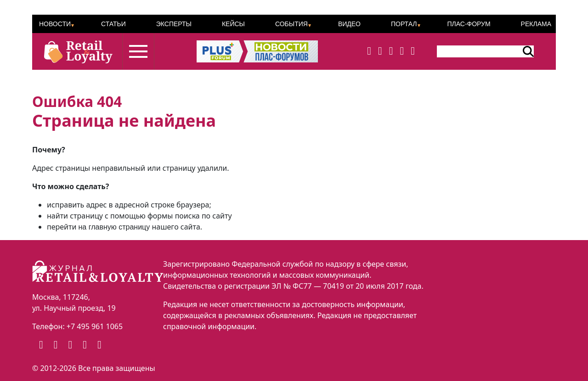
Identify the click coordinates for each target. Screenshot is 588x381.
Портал (404, 24)
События (291, 24)
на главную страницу (114, 227)
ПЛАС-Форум (469, 24)
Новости (55, 24)
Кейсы (233, 24)
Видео (349, 24)
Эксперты (174, 24)
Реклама (536, 24)
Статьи (113, 24)
